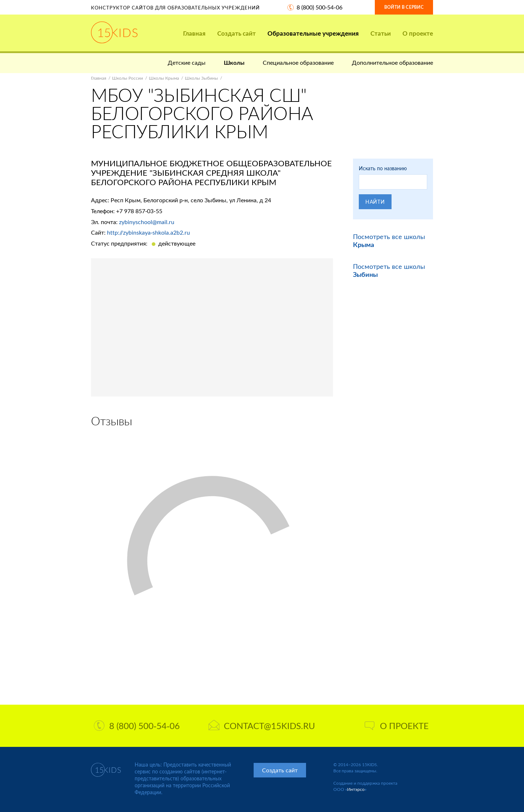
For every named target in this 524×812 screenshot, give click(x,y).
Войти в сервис (404, 7)
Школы (234, 62)
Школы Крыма (164, 78)
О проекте (418, 33)
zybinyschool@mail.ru (147, 222)
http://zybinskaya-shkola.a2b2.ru (148, 232)
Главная (194, 33)
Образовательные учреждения (313, 33)
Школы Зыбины (201, 78)
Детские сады (187, 62)
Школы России (128, 78)
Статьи (381, 33)
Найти (375, 202)
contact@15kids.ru (262, 726)
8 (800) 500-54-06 (319, 7)
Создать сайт (237, 33)
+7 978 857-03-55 (139, 211)
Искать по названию (383, 168)
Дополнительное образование (392, 62)
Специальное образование (298, 62)
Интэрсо (356, 789)
